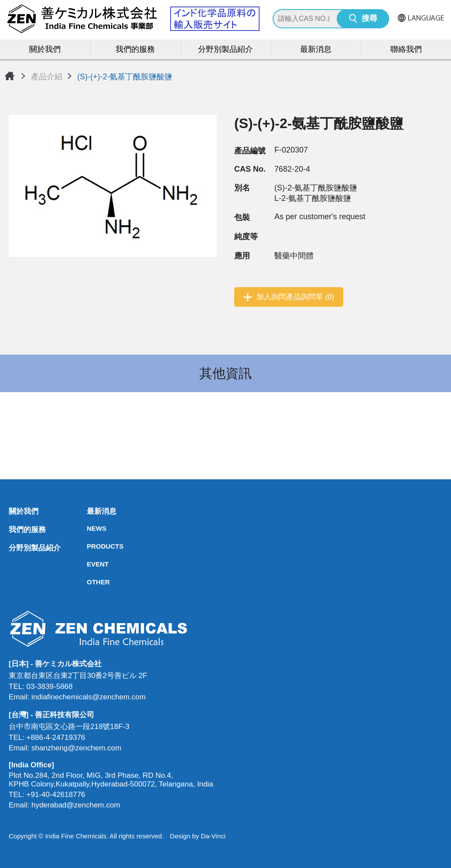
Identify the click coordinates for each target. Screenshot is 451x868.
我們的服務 (135, 50)
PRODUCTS (89, 546)
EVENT (89, 564)
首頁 (10, 76)
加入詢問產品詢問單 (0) (296, 297)
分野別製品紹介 (225, 50)
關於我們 (45, 50)
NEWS (89, 528)
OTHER (89, 582)
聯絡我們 (406, 50)
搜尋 (369, 19)
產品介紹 (47, 77)
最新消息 (316, 50)
